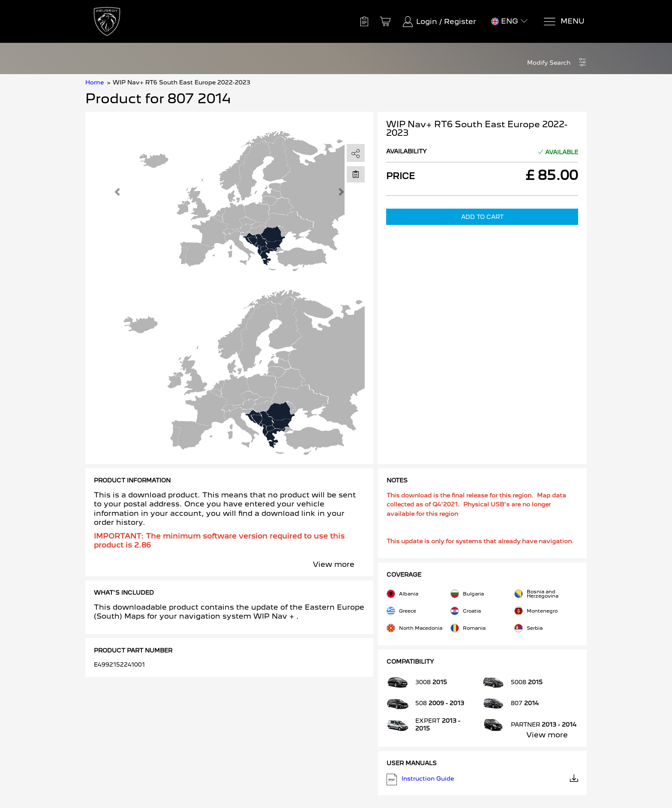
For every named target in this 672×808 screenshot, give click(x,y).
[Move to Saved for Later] (356, 174)
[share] (356, 153)
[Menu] (564, 22)
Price (400, 176)
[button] (557, 63)
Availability (406, 151)
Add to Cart (482, 217)
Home (94, 82)
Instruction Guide (483, 780)
